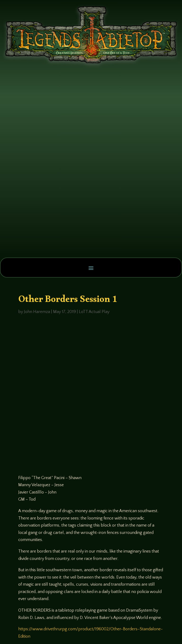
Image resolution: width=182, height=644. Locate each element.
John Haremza (37, 312)
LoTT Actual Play (94, 312)
